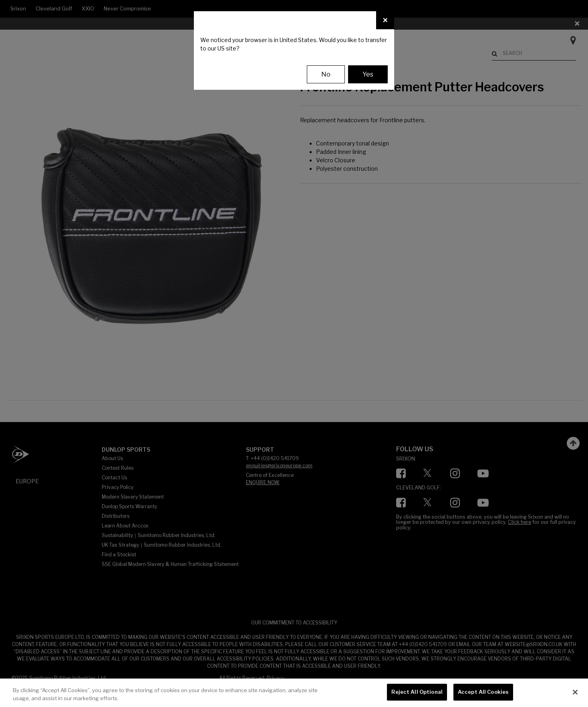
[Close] (385, 20)
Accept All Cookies (483, 692)
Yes (368, 74)
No (326, 74)
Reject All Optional (417, 692)
